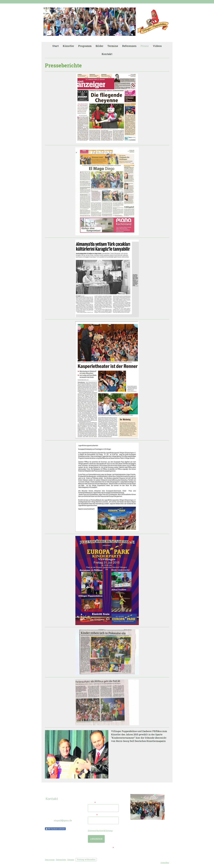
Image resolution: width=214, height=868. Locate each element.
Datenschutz (61, 860)
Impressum (50, 860)
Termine (113, 46)
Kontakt (107, 54)
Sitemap (71, 860)
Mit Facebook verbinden (55, 829)
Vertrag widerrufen (86, 860)
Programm (85, 46)
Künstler (68, 46)
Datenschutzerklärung (100, 831)
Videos (157, 46)
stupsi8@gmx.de (63, 820)
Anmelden (165, 863)
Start (56, 46)
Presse (145, 46)
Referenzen (129, 46)
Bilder (99, 46)
